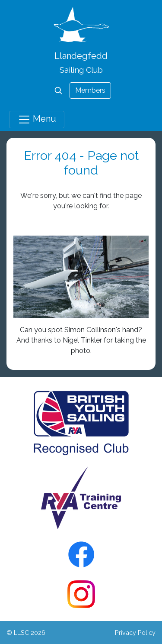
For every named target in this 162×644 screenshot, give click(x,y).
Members (90, 90)
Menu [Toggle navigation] (37, 120)
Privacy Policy (135, 633)
